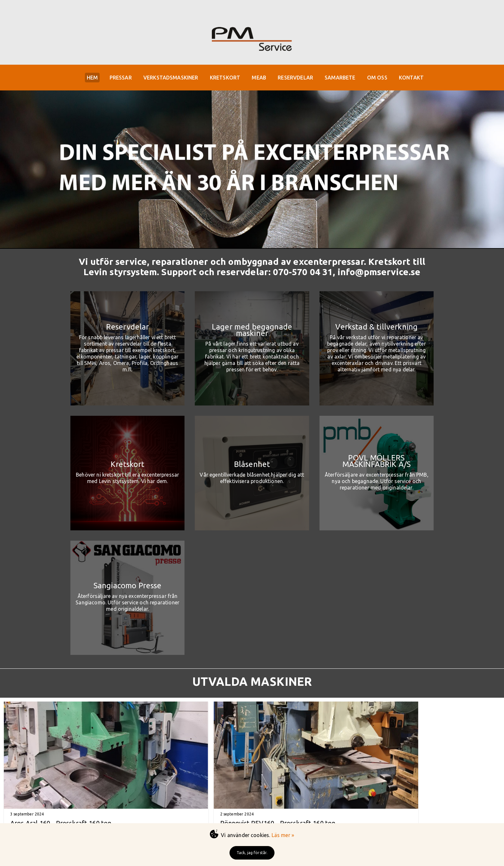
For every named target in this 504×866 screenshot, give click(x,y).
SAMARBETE (344, 78)
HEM (86, 78)
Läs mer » (283, 835)
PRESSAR (117, 78)
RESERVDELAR (298, 78)
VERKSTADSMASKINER (168, 78)
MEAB (260, 78)
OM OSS (383, 78)
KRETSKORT (224, 78)
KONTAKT (418, 78)
